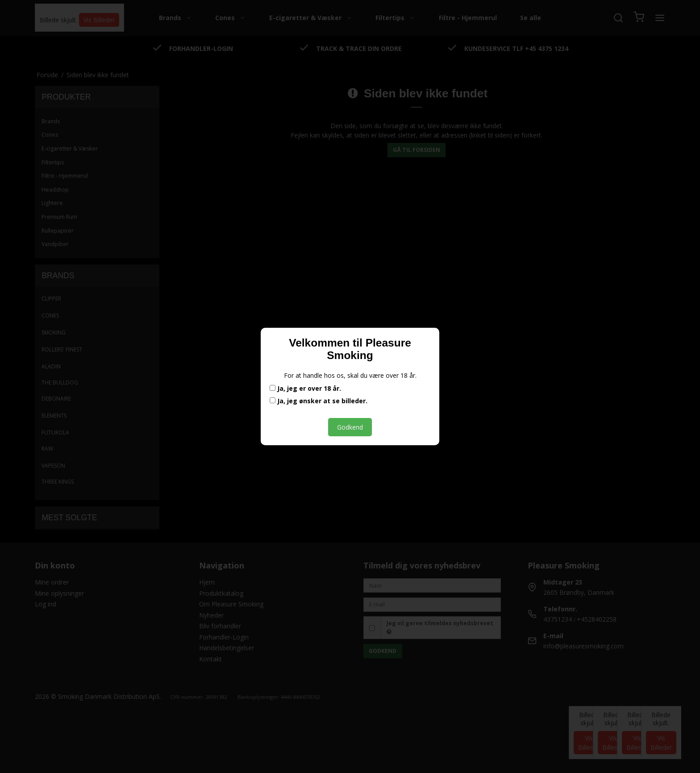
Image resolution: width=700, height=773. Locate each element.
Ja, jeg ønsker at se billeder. (319, 401)
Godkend (350, 427)
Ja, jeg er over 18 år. (305, 389)
